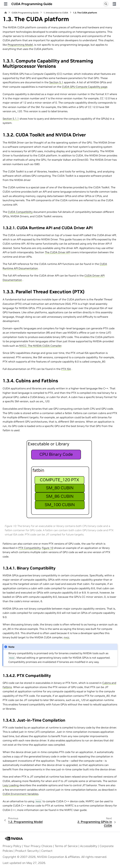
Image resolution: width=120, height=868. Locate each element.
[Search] (106, 4)
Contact (47, 851)
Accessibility (89, 846)
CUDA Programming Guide (25, 13)
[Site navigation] (6, 4)
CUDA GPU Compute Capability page (85, 87)
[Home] (6, 13)
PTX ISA (66, 369)
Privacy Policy (12, 846)
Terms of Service (66, 846)
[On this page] (114, 4)
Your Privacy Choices (38, 846)
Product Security (27, 851)
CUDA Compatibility (20, 212)
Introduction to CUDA (56, 13)
